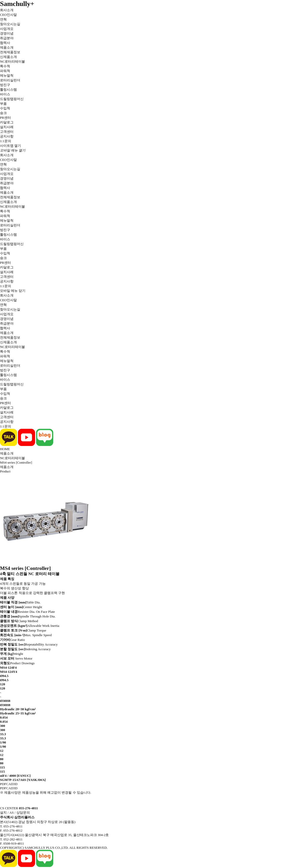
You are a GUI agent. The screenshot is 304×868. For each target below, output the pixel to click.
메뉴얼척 (7, 75)
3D (15, 784)
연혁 (3, 19)
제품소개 (7, 47)
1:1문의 (6, 141)
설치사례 (7, 127)
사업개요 (7, 29)
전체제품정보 (10, 52)
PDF (3, 784)
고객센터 (7, 132)
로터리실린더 (10, 80)
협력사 (5, 43)
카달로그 (7, 122)
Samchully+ (17, 4)
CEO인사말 (8, 15)
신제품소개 (8, 57)
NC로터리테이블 (12, 61)
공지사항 (7, 136)
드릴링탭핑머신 (12, 99)
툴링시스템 (8, 90)
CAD (10, 784)
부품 (3, 104)
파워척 (5, 71)
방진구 (5, 85)
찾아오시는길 (10, 24)
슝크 (3, 113)
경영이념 (7, 33)
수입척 (5, 108)
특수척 (5, 66)
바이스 (5, 94)
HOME (5, 449)
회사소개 (7, 10)
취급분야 (7, 38)
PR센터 (5, 118)
